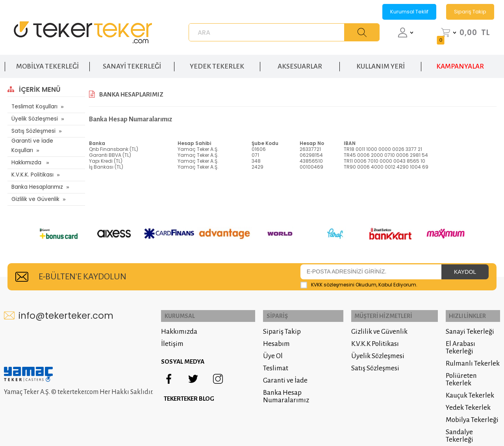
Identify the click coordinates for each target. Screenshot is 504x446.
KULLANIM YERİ (381, 62)
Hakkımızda (27, 155)
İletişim (177, 335)
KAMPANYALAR (460, 62)
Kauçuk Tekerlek (468, 386)
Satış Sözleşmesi (33, 131)
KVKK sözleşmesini (333, 277)
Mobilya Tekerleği (471, 411)
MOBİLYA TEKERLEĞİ (47, 62)
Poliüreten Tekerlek (460, 370)
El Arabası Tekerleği (459, 338)
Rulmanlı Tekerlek (471, 354)
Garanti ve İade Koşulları (43, 143)
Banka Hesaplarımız (37, 180)
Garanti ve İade (278, 371)
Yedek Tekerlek (467, 399)
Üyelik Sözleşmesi (34, 119)
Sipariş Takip (470, 12)
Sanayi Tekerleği (468, 322)
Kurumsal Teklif (409, 12)
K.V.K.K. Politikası (32, 168)
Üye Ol (266, 347)
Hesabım (269, 335)
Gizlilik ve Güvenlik (34, 192)
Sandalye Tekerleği (472, 423)
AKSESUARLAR (300, 62)
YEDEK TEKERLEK (217, 62)
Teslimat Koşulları (34, 107)
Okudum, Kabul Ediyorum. (359, 277)
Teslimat (269, 359)
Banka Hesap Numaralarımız (279, 387)
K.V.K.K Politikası (370, 335)
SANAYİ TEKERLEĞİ (132, 62)
